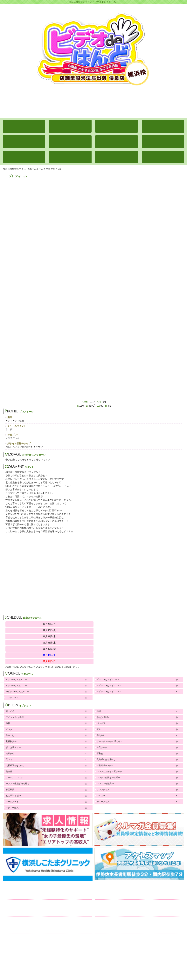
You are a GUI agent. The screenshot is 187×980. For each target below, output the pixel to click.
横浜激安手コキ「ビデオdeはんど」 (92, 963)
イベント (16, 904)
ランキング (20, 912)
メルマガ (118, 921)
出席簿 (19, 895)
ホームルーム (22, 887)
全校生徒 (112, 887)
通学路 (109, 904)
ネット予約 (117, 938)
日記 (106, 912)
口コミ (16, 938)
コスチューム (22, 921)
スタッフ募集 (119, 929)
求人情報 (18, 929)
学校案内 (110, 895)
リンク (13, 947)
